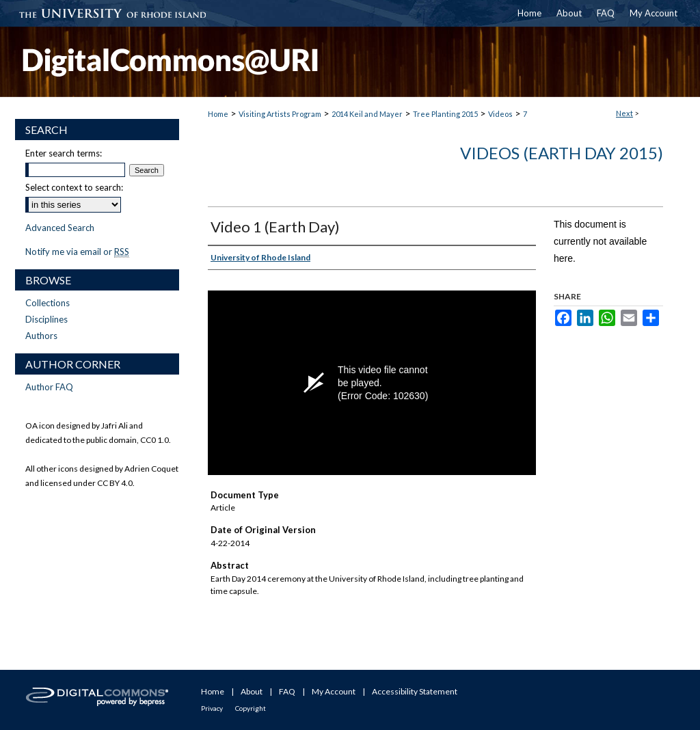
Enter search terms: (64, 153)
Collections (48, 303)
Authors (41, 336)
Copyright (251, 708)
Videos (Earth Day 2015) (562, 153)
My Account (334, 691)
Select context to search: (74, 187)
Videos (500, 114)
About (252, 691)
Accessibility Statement (415, 691)
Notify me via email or (77, 252)
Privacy (212, 708)
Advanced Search (60, 228)
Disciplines (46, 319)
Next (624, 113)
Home (218, 114)
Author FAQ (49, 387)
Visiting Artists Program (280, 114)
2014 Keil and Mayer (367, 114)
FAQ (287, 691)
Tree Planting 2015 (445, 114)
